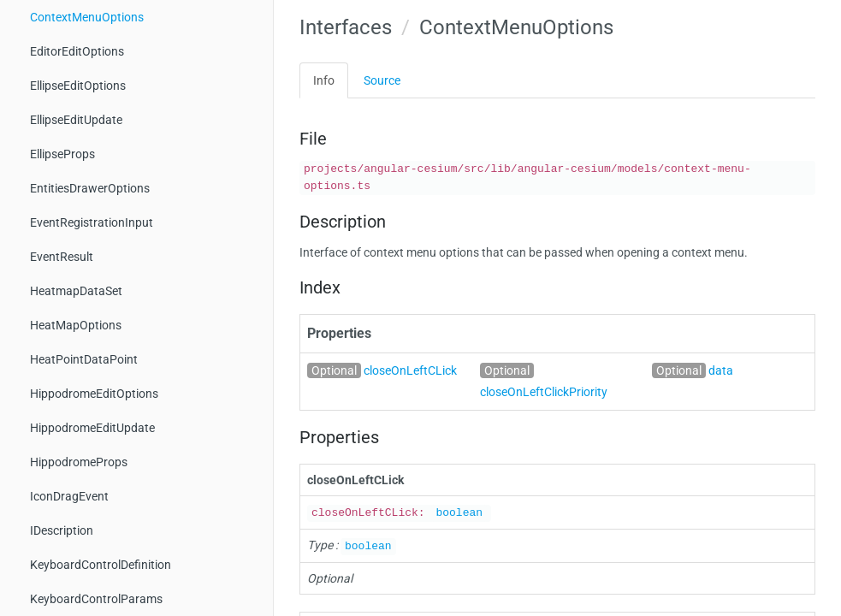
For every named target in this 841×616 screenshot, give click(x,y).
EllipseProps (62, 154)
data (721, 370)
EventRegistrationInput (92, 222)
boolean (459, 513)
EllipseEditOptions (78, 86)
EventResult (62, 257)
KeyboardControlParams (96, 599)
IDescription (62, 530)
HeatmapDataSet (76, 291)
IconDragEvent (69, 496)
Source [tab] (382, 80)
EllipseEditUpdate (76, 120)
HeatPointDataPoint (84, 359)
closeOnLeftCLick (410, 370)
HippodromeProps (79, 462)
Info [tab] (324, 80)
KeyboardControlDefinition (101, 565)
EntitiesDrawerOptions (90, 188)
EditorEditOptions (77, 51)
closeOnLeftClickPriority (544, 392)
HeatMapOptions (76, 325)
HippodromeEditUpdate (92, 428)
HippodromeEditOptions (94, 394)
